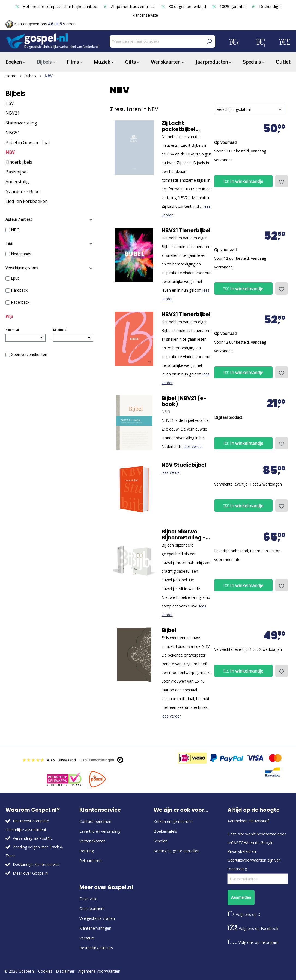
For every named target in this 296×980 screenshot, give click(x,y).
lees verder (193, 446)
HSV (10, 103)
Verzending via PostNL (33, 838)
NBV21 (13, 113)
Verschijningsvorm (49, 268)
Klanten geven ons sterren (41, 24)
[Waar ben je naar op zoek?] (156, 41)
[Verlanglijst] (261, 41)
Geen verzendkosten (29, 354)
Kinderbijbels (19, 162)
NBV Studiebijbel (184, 465)
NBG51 (13, 133)
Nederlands (21, 254)
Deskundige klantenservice (36, 864)
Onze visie (88, 899)
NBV (10, 152)
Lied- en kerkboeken (27, 201)
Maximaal (73, 335)
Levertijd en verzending (100, 831)
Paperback (20, 302)
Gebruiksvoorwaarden (247, 860)
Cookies (45, 971)
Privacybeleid (239, 851)
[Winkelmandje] (285, 41)
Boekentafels (165, 831)
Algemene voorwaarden (99, 971)
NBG (15, 230)
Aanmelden (241, 897)
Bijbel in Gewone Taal (28, 142)
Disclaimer (65, 971)
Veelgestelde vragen (97, 918)
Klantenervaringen (95, 928)
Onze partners (92, 909)
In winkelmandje (243, 181)
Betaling (87, 851)
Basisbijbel (17, 172)
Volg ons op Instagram (253, 942)
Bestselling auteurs (96, 948)
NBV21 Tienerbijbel (186, 231)
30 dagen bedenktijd (184, 6)
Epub (15, 278)
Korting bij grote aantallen (177, 851)
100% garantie (230, 6)
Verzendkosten (92, 841)
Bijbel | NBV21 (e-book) (184, 401)
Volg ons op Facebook (253, 928)
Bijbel (169, 630)
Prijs (9, 316)
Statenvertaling (21, 123)
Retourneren (90, 861)
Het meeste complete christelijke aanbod (57, 6)
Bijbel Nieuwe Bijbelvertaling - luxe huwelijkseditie (184, 535)
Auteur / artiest (49, 219)
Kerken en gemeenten (173, 821)
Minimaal (26, 335)
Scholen (161, 841)
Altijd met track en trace (130, 6)
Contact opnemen (95, 821)
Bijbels (15, 93)
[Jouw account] (234, 41)
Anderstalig (17, 182)
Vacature (87, 938)
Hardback (19, 290)
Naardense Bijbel (23, 191)
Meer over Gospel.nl (31, 873)
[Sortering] (250, 109)
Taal (49, 243)
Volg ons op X (244, 915)
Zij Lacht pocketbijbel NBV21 (179, 126)
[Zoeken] (209, 41)
